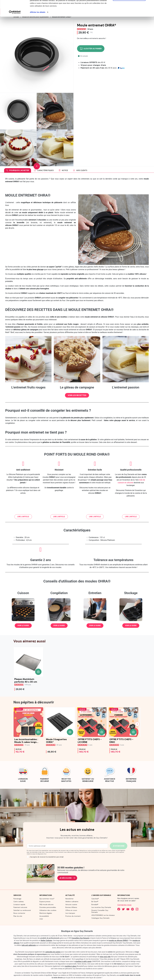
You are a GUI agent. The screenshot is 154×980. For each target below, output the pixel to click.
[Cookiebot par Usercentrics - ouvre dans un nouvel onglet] (15, 28)
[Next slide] (137, 724)
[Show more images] (37, 166)
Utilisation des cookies (48, 910)
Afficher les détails (38, 28)
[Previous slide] (17, 724)
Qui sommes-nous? (47, 899)
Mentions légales (46, 913)
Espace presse (45, 902)
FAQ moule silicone (46, 904)
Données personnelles (48, 907)
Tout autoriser (129, 6)
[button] (77, 395)
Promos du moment (73, 916)
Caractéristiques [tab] (44, 170)
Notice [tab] (63, 170)
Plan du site (18, 916)
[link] (23, 774)
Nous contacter (19, 913)
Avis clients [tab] (80, 170)
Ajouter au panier (91, 49)
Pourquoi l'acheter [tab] (18, 170)
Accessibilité (44, 916)
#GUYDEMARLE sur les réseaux (103, 915)
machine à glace (71, 966)
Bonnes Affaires (71, 907)
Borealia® (95, 904)
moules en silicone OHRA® (119, 940)
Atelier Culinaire (46, 940)
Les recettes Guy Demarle (101, 907)
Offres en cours (71, 910)
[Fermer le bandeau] (150, 4)
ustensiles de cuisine (53, 952)
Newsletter (69, 899)
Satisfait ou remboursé (22, 910)
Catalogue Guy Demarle (100, 918)
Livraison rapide (19, 904)
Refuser (129, 13)
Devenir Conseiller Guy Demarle (100, 911)
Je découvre (67, 878)
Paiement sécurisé (20, 907)
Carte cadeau (19, 902)
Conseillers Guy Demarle (80, 938)
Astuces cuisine (71, 904)
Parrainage (17, 899)
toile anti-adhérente (29, 945)
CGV (41, 919)
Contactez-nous (124, 905)
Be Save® (95, 902)
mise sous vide (105, 957)
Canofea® (95, 899)
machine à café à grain (83, 961)
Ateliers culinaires (72, 902)
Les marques (70, 913)
